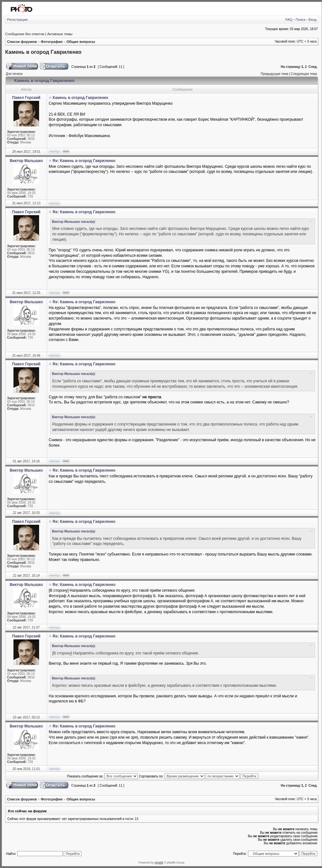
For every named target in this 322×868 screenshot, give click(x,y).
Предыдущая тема (274, 74)
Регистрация (17, 20)
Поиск (301, 20)
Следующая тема (304, 74)
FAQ (289, 20)
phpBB (159, 863)
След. (313, 67)
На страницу (291, 67)
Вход (313, 20)
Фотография (52, 42)
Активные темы (60, 34)
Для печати (14, 74)
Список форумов (22, 42)
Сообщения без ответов (25, 34)
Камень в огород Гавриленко (43, 52)
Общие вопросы (81, 42)
